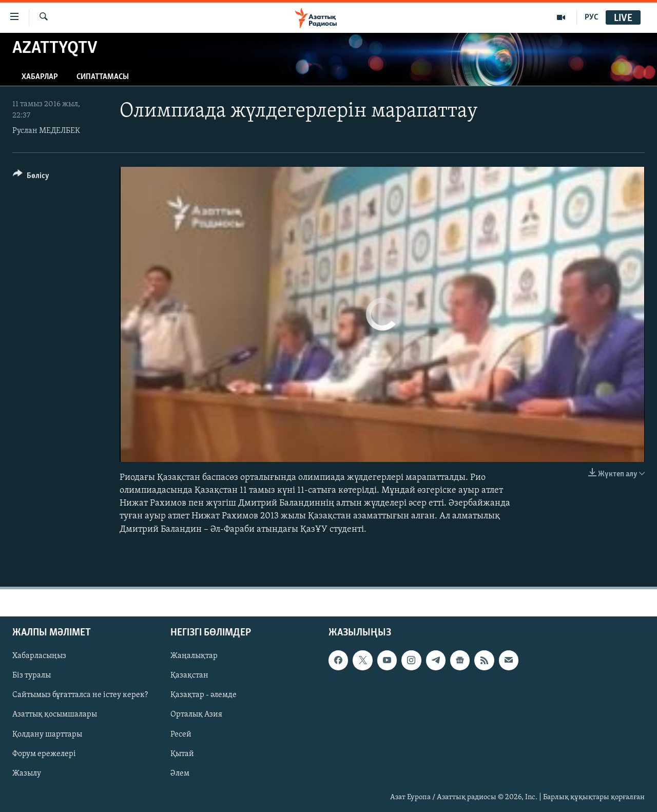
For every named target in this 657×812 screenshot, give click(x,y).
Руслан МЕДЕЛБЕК (46, 131)
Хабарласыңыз (39, 656)
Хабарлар (40, 77)
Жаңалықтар (194, 656)
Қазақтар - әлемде (204, 695)
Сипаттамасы (103, 77)
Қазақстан (189, 675)
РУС (592, 17)
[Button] (31, 177)
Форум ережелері (44, 753)
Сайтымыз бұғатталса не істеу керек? (80, 695)
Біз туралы (32, 675)
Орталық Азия (196, 714)
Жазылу (27, 773)
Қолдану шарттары (47, 734)
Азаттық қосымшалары (55, 714)
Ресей (181, 734)
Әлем (180, 773)
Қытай (182, 753)
